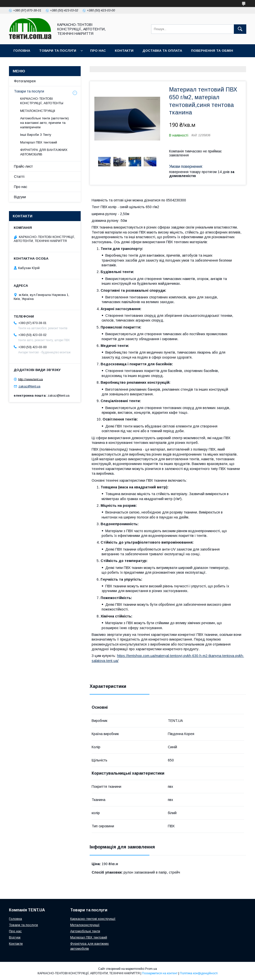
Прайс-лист (23, 166)
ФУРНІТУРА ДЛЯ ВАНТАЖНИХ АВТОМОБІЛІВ (44, 152)
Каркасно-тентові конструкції (93, 919)
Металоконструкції (85, 925)
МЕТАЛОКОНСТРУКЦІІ (38, 111)
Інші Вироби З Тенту (36, 135)
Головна (22, 51)
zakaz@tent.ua (29, 386)
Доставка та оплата (162, 51)
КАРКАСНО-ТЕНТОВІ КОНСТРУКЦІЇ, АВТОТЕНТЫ (42, 101)
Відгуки (20, 197)
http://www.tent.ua (31, 379)
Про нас (98, 51)
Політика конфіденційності (199, 973)
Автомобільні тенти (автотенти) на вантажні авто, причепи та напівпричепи (44, 123)
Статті (19, 177)
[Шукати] (240, 29)
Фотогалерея (25, 81)
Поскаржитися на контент (160, 973)
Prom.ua (151, 969)
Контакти (124, 51)
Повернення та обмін (212, 51)
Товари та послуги (58, 51)
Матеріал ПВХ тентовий (39, 142)
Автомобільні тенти (85, 931)
